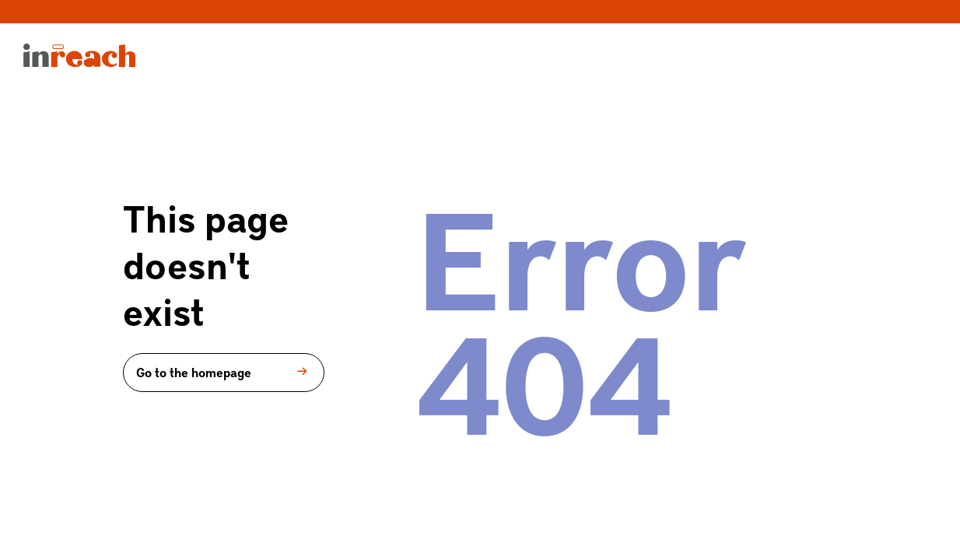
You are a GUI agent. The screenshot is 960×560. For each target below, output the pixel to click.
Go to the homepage (224, 371)
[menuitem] (79, 62)
